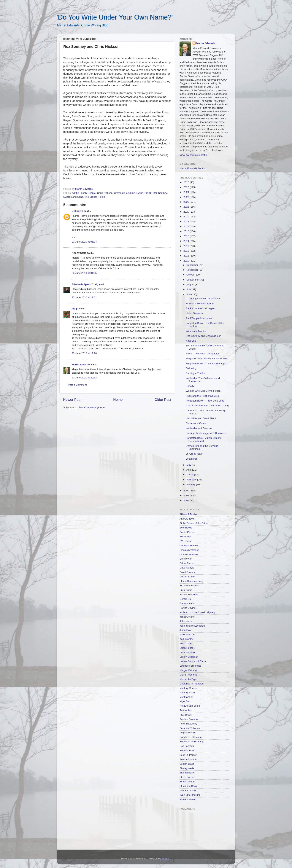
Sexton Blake (187, 764)
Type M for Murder (190, 795)
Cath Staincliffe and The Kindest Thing (207, 406)
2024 (187, 192)
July (189, 289)
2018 (187, 221)
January (191, 484)
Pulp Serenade (188, 733)
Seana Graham (188, 759)
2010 (187, 261)
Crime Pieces (187, 563)
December (193, 265)
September (193, 280)
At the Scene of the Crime (194, 523)
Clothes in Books (189, 554)
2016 (187, 231)
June (189, 294)
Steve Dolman (187, 782)
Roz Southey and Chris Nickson (204, 336)
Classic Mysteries (189, 550)
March (190, 475)
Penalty (190, 386)
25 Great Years (194, 454)
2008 (187, 495)
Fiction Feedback (189, 594)
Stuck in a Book (188, 786)
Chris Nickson (105, 193)
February (192, 480)
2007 (187, 500)
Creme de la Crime (124, 193)
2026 (187, 182)
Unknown (77, 211)
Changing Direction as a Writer (203, 298)
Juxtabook (185, 630)
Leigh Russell (187, 648)
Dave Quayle (187, 568)
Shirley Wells (187, 768)
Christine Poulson (189, 546)
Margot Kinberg (188, 670)
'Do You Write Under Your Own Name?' (115, 17)
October (191, 275)
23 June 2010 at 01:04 (84, 242)
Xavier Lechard (188, 799)
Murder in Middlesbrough (200, 304)
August (191, 285)
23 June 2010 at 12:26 (84, 353)
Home (118, 400)
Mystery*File (186, 697)
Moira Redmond (188, 675)
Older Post (163, 400)
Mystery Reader (188, 688)
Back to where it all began (200, 308)
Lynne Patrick (144, 193)
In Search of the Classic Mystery (198, 612)
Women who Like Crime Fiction (203, 391)
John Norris (186, 621)
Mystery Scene (188, 693)
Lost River (192, 459)
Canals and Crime (196, 423)
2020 (187, 212)
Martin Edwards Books (192, 168)
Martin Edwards (81, 365)
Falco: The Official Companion (203, 354)
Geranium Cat (187, 603)
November (193, 270)
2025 (187, 187)
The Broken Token (95, 197)
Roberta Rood (187, 750)
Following (191, 368)
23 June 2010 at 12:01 (84, 297)
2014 (187, 241)
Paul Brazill (186, 715)
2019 (187, 217)
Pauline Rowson (189, 719)
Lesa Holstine (187, 652)
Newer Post (72, 400)
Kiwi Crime (186, 643)
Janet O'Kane (187, 617)
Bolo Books (186, 528)
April (189, 470)
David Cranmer (188, 572)
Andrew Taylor (187, 519)
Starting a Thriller (195, 373)
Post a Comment (77, 385)
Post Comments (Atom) (92, 407)
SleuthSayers (187, 773)
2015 (187, 236)
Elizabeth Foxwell (189, 586)
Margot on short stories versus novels (207, 358)
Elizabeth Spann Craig (85, 284)
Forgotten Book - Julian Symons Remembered (204, 439)
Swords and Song (73, 197)
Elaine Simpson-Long (191, 581)
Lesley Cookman (189, 657)
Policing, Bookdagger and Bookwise (206, 433)
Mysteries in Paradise (192, 684)
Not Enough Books (190, 706)
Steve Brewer (187, 777)
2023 (187, 197)
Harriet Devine (188, 608)
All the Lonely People (84, 193)
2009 (187, 491)
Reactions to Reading (192, 742)
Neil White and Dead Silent (201, 418)
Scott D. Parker (188, 755)
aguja (75, 309)
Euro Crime (186, 590)
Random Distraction (191, 737)
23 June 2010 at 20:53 (84, 378)
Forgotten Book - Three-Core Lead (205, 401)
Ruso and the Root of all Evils (202, 396)
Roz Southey (160, 193)
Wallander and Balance (199, 428)
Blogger (166, 859)
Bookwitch (185, 537)
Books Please (187, 532)
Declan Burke (187, 577)
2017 (187, 226)
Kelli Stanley (186, 639)
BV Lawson (186, 541)
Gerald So (185, 599)
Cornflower (186, 559)
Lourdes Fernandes (190, 666)
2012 (187, 251)
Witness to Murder (196, 331)
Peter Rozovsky (188, 724)
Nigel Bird (185, 701)
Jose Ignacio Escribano (193, 626)
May (189, 465)
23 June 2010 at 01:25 (84, 273)
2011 (187, 256)
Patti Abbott (186, 710)
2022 (187, 202)
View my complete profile (193, 155)
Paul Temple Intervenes (199, 318)
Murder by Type (188, 679)
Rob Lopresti (187, 746)
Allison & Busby (188, 514)
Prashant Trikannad (190, 728)
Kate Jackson (187, 634)
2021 (187, 207)
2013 (187, 246)
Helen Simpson (194, 313)
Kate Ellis (191, 341)
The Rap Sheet (188, 790)
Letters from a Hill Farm (193, 661)
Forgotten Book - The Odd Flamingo (206, 363)
